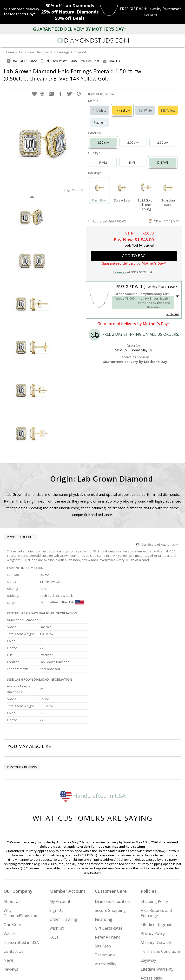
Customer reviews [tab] (22, 717)
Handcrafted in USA (93, 745)
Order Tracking (63, 869)
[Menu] (6, 40)
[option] (32, 212)
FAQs (54, 887)
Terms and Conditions (161, 901)
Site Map (103, 896)
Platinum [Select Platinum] (100, 118)
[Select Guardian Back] (168, 183)
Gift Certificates (109, 878)
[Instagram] (68, 972)
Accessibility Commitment (152, 931)
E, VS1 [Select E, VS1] (133, 158)
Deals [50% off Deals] (70, 18)
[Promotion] (22, 11)
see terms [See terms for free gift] (151, 15)
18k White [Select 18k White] (145, 106)
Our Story (12, 874)
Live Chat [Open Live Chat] (90, 61)
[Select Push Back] (100, 183)
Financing (104, 869)
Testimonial (106, 905)
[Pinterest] (104, 972)
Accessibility (106, 914)
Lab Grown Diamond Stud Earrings (44, 52)
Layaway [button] (119, 267)
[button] (34, 89)
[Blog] (117, 972)
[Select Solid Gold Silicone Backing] (145, 183)
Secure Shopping (110, 860)
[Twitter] (81, 972)
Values (10, 883)
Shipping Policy (154, 851)
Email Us (112, 61)
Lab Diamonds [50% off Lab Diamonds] (70, 6)
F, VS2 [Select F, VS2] (103, 158)
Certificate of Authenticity (157, 540)
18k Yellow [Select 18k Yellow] (168, 106)
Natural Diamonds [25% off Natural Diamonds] (70, 12)
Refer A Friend (108, 887)
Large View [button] (74, 185)
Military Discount (156, 892)
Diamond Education (112, 851)
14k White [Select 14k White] (100, 106)
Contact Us (13, 901)
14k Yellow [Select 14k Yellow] (122, 106)
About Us (12, 851)
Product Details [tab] (20, 532)
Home (10, 52)
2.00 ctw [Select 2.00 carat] (133, 138)
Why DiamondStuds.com (21, 863)
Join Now (163, 958)
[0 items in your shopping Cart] (179, 40)
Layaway (148, 910)
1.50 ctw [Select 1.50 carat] (103, 138)
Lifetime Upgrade (156, 874)
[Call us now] (169, 40)
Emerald (80, 52)
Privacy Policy (153, 883)
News (9, 910)
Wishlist (56, 878)
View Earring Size (164, 216)
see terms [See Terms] (172, 309)
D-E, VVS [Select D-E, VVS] (163, 158)
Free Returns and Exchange (156, 863)
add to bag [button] (134, 251)
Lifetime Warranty (157, 919)
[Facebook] (93, 972)
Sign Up (56, 860)
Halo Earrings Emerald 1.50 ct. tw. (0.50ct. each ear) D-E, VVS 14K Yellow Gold (73, 75)
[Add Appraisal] (90, 217)
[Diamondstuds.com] (92, 41)
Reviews (11, 919)
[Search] (15, 40)
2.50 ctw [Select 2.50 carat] (163, 138)
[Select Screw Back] (122, 183)
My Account (60, 851)
